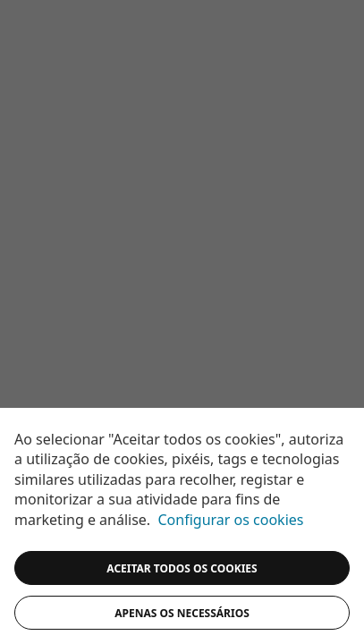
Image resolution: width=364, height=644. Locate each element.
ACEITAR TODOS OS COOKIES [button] (182, 568)
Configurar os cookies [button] (231, 520)
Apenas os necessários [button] (182, 613)
